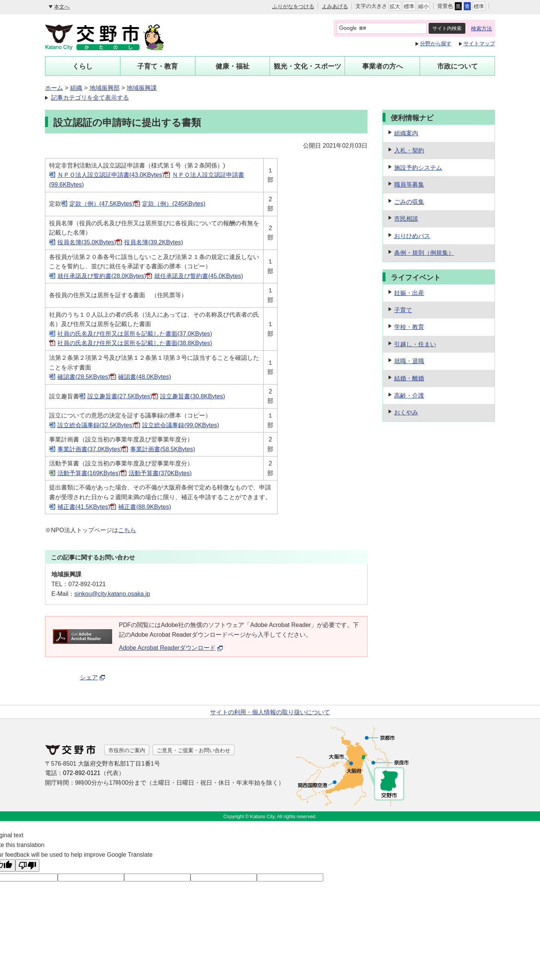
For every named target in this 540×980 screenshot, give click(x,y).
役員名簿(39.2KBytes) (153, 242)
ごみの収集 (409, 202)
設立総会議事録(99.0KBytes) (180, 425)
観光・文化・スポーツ (307, 66)
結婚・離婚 (409, 378)
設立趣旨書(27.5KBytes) (120, 396)
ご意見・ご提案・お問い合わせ (193, 750)
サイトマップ (479, 43)
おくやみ (406, 412)
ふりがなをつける (293, 6)
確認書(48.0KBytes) (144, 377)
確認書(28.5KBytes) (84, 377)
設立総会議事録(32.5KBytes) (96, 425)
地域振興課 (142, 88)
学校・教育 (409, 327)
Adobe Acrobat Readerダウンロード (171, 648)
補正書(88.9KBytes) (144, 507)
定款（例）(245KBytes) (174, 204)
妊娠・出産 (409, 293)
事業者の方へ (382, 66)
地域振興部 (105, 88)
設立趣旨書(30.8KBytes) (192, 396)
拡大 (395, 6)
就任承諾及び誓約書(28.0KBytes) (102, 276)
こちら (127, 530)
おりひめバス (412, 236)
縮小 (423, 6)
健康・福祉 (232, 66)
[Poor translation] (27, 866)
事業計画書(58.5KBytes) (162, 449)
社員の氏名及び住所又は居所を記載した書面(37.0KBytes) (135, 334)
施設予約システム (418, 168)
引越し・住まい (415, 344)
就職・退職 (409, 361)
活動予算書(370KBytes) (160, 473)
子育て (403, 310)
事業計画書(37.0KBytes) (90, 449)
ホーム (54, 88)
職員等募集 (409, 185)
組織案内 (406, 133)
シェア (93, 677)
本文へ (62, 7)
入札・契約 (409, 150)
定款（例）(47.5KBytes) (102, 204)
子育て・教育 (157, 66)
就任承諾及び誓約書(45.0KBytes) (198, 276)
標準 (409, 6)
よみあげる (335, 6)
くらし (82, 66)
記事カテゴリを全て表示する (90, 98)
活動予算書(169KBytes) (89, 473)
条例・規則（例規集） (424, 253)
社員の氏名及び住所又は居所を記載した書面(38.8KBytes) (135, 343)
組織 (76, 88)
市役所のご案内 (127, 750)
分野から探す (436, 43)
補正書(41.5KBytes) (84, 507)
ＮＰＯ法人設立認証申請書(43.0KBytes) (111, 175)
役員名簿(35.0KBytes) (87, 242)
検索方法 (481, 28)
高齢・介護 (409, 396)
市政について (457, 66)
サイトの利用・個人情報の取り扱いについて (270, 712)
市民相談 (406, 219)
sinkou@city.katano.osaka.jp (112, 594)
